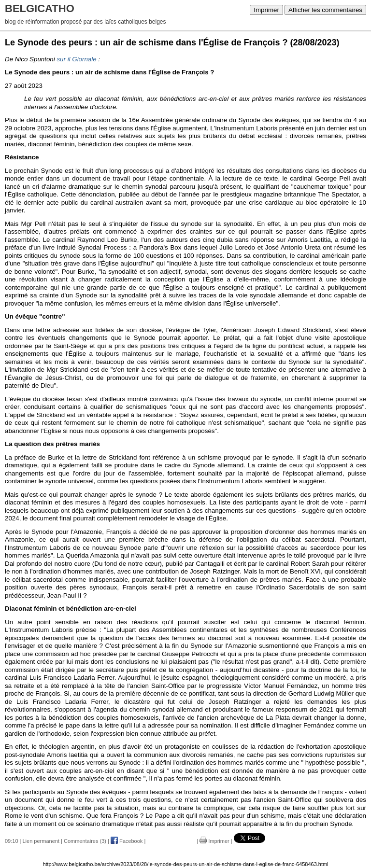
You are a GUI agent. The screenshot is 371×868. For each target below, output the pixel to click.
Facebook (127, 841)
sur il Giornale (76, 59)
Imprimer (266, 10)
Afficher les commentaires (325, 10)
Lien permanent (41, 841)
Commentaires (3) (85, 841)
